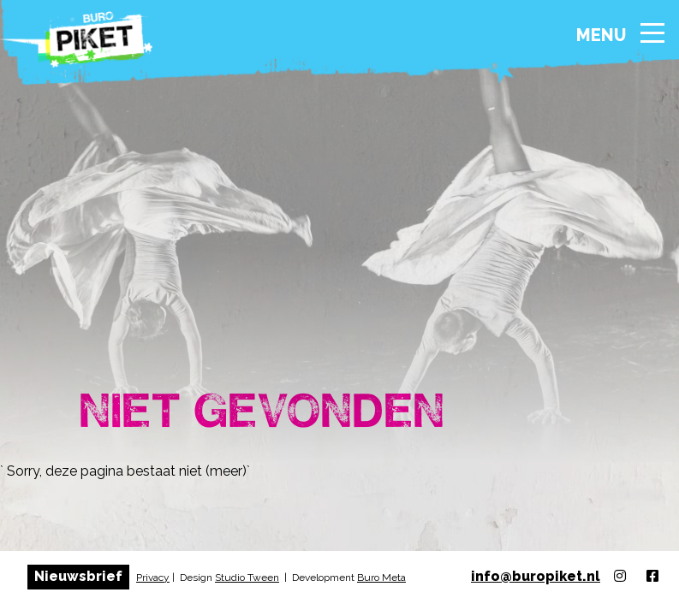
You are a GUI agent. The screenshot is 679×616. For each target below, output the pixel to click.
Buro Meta (381, 577)
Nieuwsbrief (78, 576)
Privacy (153, 577)
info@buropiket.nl (536, 576)
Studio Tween (247, 577)
